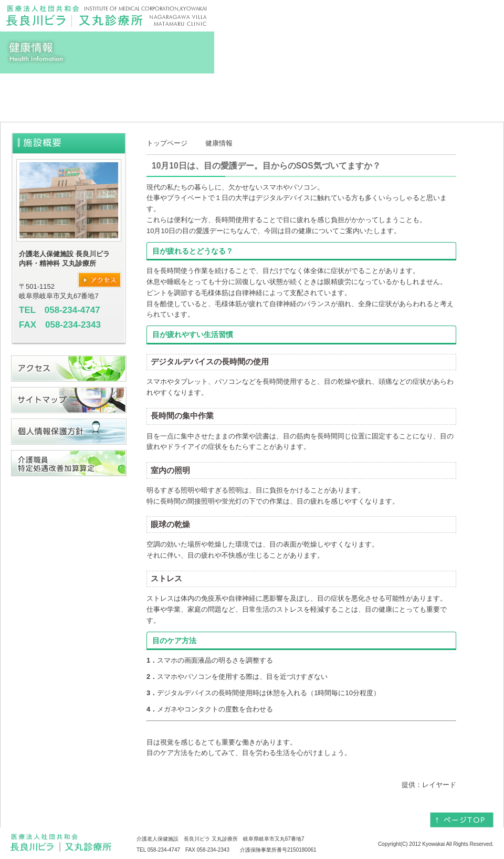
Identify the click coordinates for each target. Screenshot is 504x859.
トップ (42, 92)
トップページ (167, 143)
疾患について (378, 92)
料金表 (210, 92)
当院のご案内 (294, 92)
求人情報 (462, 92)
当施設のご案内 (126, 92)
